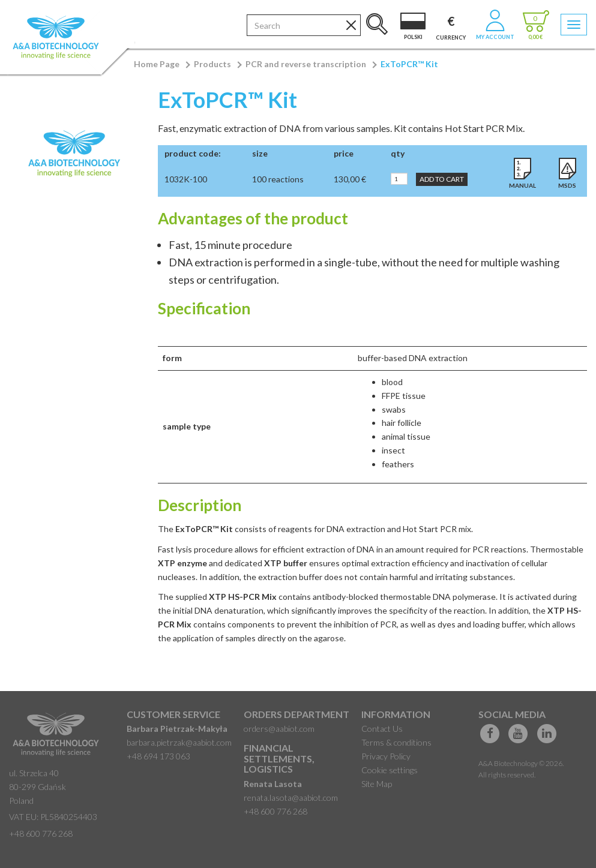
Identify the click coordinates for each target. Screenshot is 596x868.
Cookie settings (390, 770)
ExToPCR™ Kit (409, 64)
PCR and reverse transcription (306, 64)
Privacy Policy (386, 756)
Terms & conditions (396, 742)
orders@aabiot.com (279, 729)
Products (212, 64)
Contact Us (382, 729)
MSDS (567, 185)
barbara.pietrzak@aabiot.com (179, 742)
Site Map (377, 784)
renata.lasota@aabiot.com (291, 798)
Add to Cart (442, 179)
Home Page (157, 64)
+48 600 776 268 (41, 834)
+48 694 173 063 (158, 756)
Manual (522, 185)
